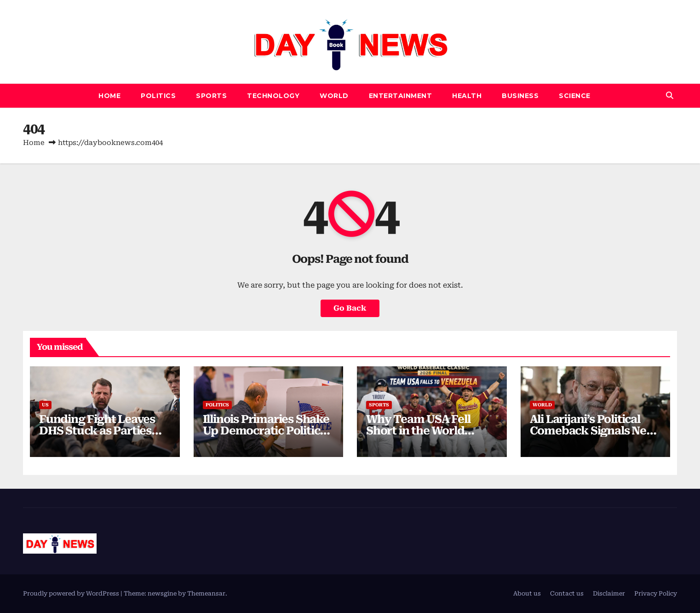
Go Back (350, 308)
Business (520, 96)
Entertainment (401, 96)
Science (575, 96)
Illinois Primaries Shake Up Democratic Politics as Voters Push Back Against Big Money (266, 437)
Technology (273, 96)
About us (527, 593)
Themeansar (206, 593)
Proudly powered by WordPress (72, 593)
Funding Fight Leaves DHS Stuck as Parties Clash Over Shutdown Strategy (98, 437)
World (334, 96)
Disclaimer (609, 593)
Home (109, 96)
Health (467, 96)
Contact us (567, 593)
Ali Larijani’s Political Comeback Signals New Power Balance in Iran (593, 431)
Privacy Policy (656, 593)
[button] (670, 95)
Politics (158, 96)
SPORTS (211, 96)
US (45, 405)
